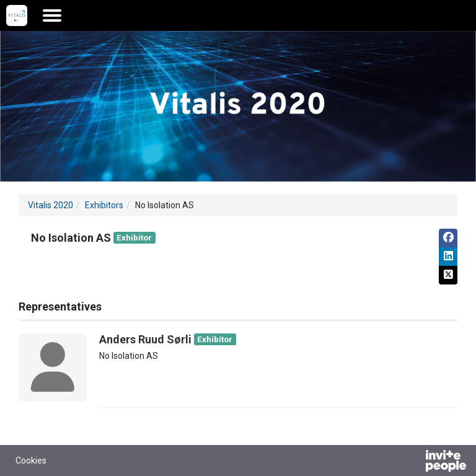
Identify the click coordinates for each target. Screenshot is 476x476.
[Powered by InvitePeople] (413, 462)
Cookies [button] (31, 461)
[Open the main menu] (52, 15)
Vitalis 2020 (51, 205)
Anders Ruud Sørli (145, 339)
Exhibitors (104, 205)
